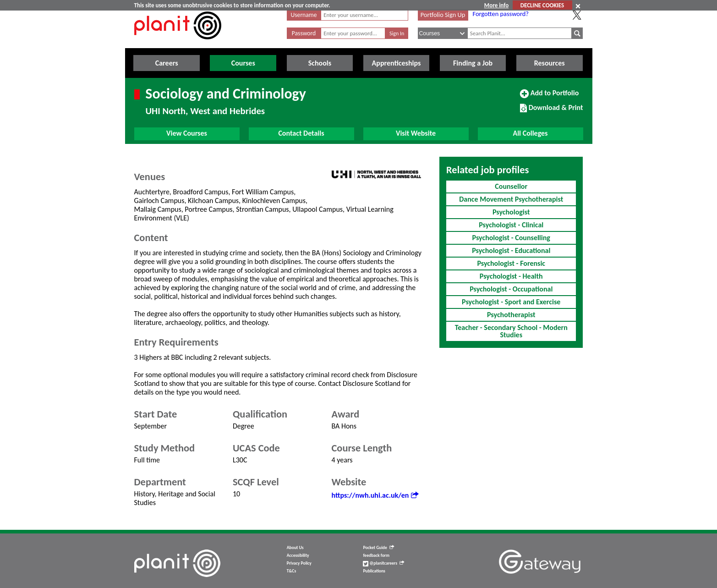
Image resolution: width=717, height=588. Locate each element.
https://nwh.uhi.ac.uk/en (375, 495)
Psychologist (511, 212)
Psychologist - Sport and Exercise (511, 302)
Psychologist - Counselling (511, 238)
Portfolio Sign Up (443, 15)
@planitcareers (383, 563)
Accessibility (298, 555)
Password (304, 33)
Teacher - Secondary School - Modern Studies (511, 331)
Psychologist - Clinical (511, 225)
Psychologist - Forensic (511, 263)
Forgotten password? (501, 14)
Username (304, 15)
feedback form (376, 555)
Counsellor (511, 186)
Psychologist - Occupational (511, 289)
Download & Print (551, 111)
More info (496, 5)
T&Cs (291, 571)
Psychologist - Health (511, 276)
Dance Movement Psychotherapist (511, 199)
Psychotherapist (511, 315)
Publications (374, 571)
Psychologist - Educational (511, 250)
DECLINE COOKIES (542, 5)
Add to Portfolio (549, 97)
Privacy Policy (299, 563)
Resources (550, 63)
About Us (295, 548)
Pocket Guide (378, 548)
